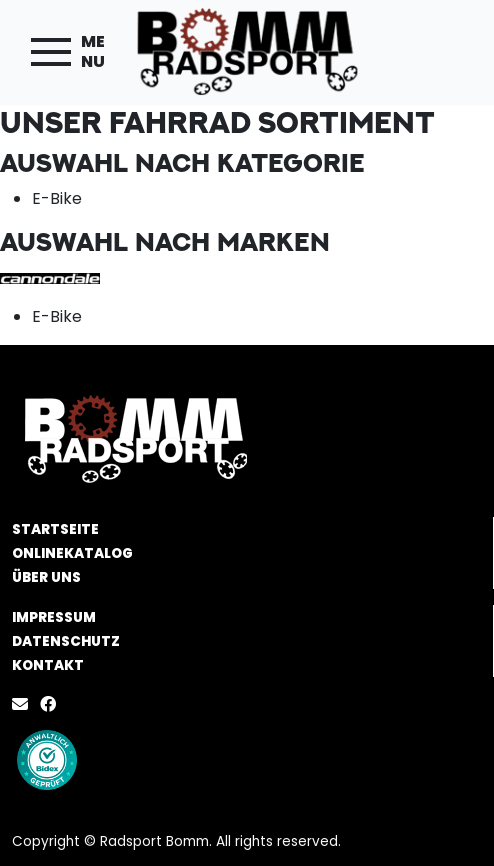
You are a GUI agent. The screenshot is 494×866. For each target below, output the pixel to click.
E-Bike (57, 198)
